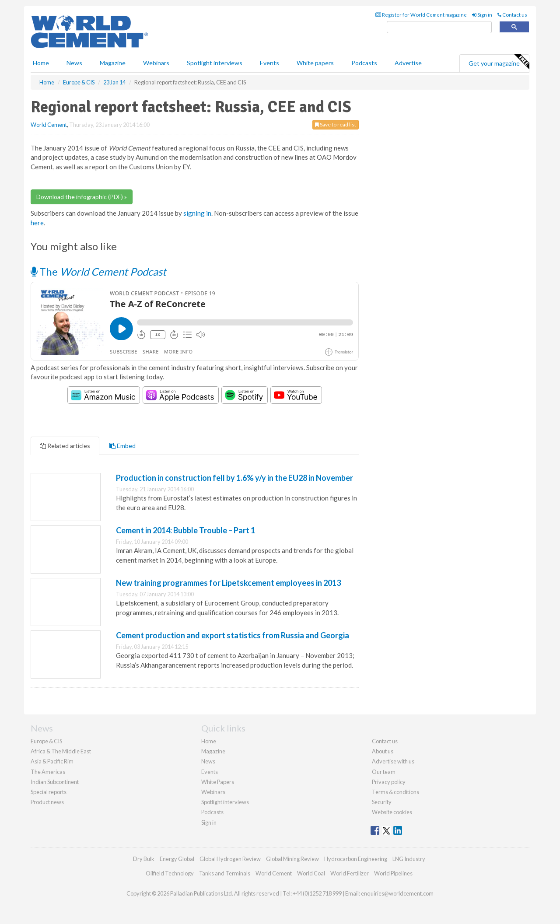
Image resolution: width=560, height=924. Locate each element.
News (208, 761)
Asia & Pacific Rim (52, 761)
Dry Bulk (144, 859)
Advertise (408, 63)
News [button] (74, 63)
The (98, 271)
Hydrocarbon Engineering (356, 859)
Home (41, 63)
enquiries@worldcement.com (397, 893)
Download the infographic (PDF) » (82, 197)
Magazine (113, 63)
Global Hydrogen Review (230, 859)
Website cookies (392, 812)
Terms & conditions (395, 792)
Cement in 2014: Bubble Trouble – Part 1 (185, 530)
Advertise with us (393, 761)
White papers (315, 63)
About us (383, 751)
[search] (439, 27)
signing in (197, 213)
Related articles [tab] (65, 446)
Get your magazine (499, 62)
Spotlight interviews (215, 63)
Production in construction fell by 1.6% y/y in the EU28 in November (234, 478)
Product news (47, 802)
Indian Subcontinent (55, 782)
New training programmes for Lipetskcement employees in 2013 (228, 583)
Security (382, 802)
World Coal (311, 873)
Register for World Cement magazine (421, 15)
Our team (384, 772)
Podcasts (364, 63)
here (37, 223)
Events (269, 63)
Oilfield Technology (170, 873)
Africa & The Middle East (61, 751)
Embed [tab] (122, 446)
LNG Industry (409, 859)
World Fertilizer (350, 873)
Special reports (49, 792)
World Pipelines (393, 873)
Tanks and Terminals (225, 873)
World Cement (49, 125)
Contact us (512, 15)
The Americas (48, 772)
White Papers (218, 782)
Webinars (156, 63)
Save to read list (336, 124)
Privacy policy (389, 782)
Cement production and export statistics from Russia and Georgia (233, 635)
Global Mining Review (292, 859)
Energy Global (177, 859)
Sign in (482, 15)
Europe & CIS (46, 741)
